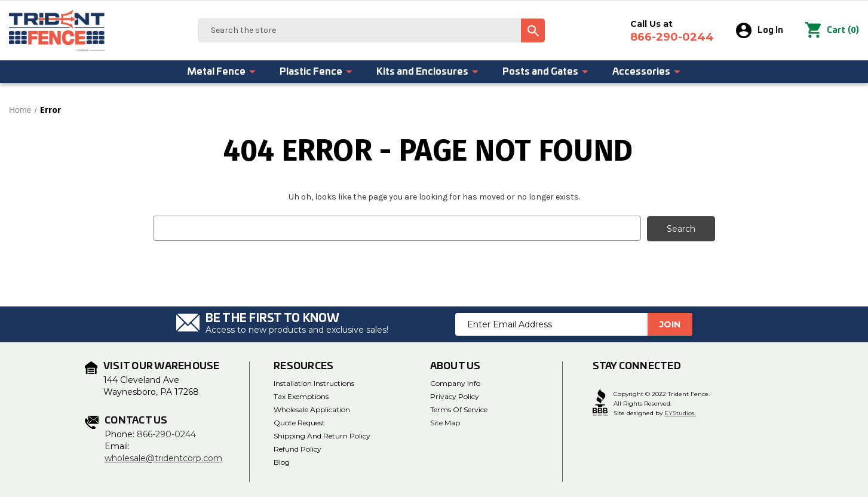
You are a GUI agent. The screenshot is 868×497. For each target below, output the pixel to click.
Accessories (647, 72)
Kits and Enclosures (428, 72)
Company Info (455, 383)
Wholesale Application (312, 409)
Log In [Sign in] (760, 30)
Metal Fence (222, 72)
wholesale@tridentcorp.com (163, 458)
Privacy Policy (455, 396)
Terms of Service (459, 409)
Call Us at (672, 31)
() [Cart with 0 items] (832, 30)
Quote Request (299, 422)
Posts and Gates (546, 72)
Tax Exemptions (301, 396)
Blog (282, 461)
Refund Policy (297, 448)
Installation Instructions (314, 383)
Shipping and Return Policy (322, 435)
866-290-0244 (166, 434)
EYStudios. (680, 413)
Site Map (445, 422)
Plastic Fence (317, 72)
